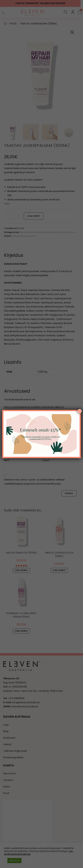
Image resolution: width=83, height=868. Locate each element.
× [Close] (80, 411)
